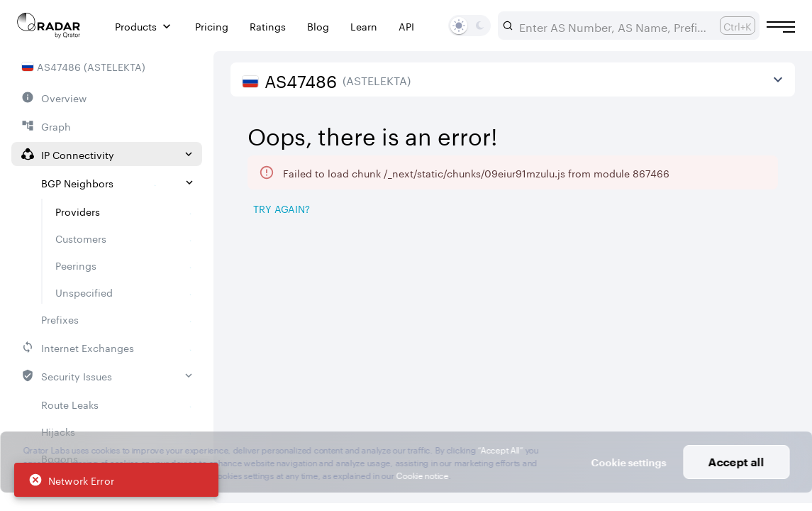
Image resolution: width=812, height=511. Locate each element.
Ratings (268, 26)
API (406, 26)
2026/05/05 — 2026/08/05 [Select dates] (698, 121)
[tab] (270, 246)
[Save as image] (664, 210)
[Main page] (49, 26)
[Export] (760, 210)
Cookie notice (422, 474)
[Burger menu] (781, 27)
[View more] (778, 79)
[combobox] (614, 26)
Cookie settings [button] (628, 462)
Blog (318, 26)
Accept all (736, 462)
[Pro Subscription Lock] (346, 295)
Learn (364, 26)
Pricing (212, 26)
